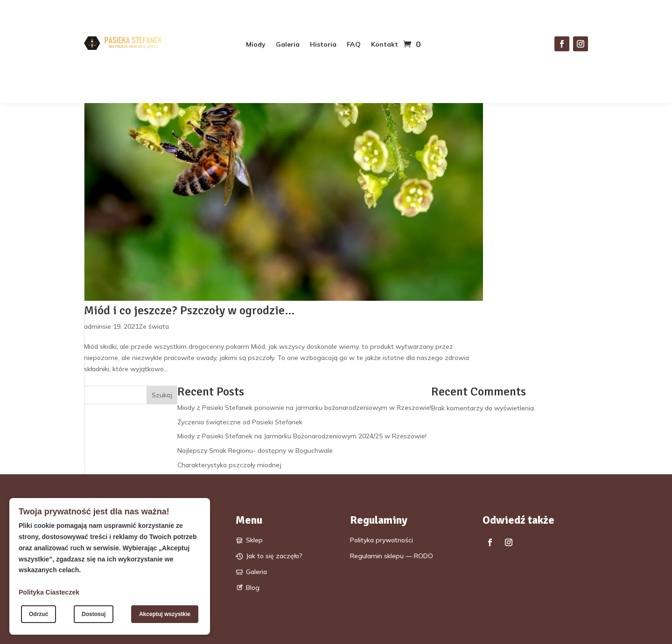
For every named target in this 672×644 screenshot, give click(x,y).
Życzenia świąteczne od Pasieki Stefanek (240, 422)
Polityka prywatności (381, 540)
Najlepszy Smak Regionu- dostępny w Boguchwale (255, 450)
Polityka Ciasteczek (49, 592)
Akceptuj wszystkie (165, 614)
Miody (256, 45)
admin (93, 326)
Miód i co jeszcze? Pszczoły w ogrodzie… (189, 311)
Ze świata (154, 326)
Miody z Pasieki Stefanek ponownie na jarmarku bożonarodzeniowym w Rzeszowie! (304, 408)
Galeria (288, 45)
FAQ (354, 45)
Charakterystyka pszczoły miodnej (229, 465)
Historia (323, 45)
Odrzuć (38, 614)
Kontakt (385, 45)
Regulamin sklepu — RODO (392, 556)
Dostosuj (94, 614)
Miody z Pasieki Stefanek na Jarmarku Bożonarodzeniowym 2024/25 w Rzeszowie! (302, 436)
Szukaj (162, 395)
